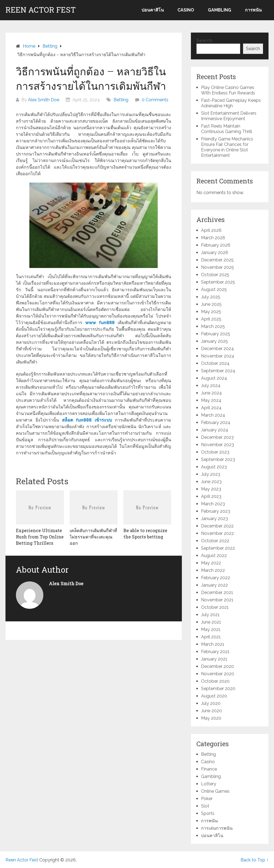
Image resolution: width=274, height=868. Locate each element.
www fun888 (100, 323)
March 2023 (213, 504)
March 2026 (213, 238)
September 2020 (218, 689)
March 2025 (213, 326)
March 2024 (213, 415)
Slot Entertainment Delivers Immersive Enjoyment (229, 116)
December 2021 (217, 592)
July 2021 (210, 615)
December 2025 (217, 260)
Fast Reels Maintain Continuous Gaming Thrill (227, 129)
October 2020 (215, 681)
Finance (209, 769)
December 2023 (217, 437)
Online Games (215, 791)
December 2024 (217, 349)
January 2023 (214, 519)
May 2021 (211, 629)
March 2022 (213, 570)
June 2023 (211, 482)
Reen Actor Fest (41, 10)
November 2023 (217, 445)
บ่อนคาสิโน (153, 10)
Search (204, 41)
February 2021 (215, 652)
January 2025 (214, 341)
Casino (186, 10)
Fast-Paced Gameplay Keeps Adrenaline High (231, 103)
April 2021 (211, 637)
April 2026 (211, 230)
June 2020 (211, 711)
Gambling (220, 10)
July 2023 (211, 474)
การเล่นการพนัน (217, 828)
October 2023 (215, 452)
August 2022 (214, 556)
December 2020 (217, 666)
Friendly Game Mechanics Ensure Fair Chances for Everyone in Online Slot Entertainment (227, 147)
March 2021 (213, 644)
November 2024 (218, 356)
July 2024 (211, 386)
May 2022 (211, 563)
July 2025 (211, 297)
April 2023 (211, 496)
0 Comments (155, 100)
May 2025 (211, 312)
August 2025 (214, 289)
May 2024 (211, 400)
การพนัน (253, 10)
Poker (207, 799)
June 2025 (211, 304)
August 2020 (214, 696)
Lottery (209, 784)
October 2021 (215, 607)
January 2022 (214, 585)
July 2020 (211, 703)
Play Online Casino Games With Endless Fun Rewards (228, 90)
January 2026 (215, 253)
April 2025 (211, 319)
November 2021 (217, 600)
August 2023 (214, 467)
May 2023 (211, 489)
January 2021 (214, 659)
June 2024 (211, 393)
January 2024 (215, 430)
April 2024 (211, 408)
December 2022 (217, 526)
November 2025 (217, 267)
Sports (208, 813)
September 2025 (218, 282)
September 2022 (218, 548)
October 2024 (215, 363)
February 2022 (216, 578)
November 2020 (218, 674)
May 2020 (211, 718)
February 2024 (216, 423)
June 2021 (211, 622)
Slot (205, 806)
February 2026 (216, 245)
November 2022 (217, 533)
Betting (121, 100)
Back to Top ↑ (255, 860)
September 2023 (218, 459)
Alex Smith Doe (44, 100)
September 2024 (218, 371)
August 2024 (214, 378)
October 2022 (215, 541)
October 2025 (215, 275)
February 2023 (216, 511)
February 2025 (216, 334)
